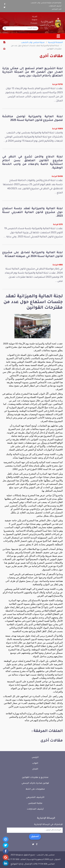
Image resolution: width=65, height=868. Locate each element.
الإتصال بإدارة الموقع (21, 864)
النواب (35, 763)
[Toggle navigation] (58, 36)
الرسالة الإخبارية (46, 818)
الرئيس (35, 757)
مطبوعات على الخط (35, 789)
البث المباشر (57, 9)
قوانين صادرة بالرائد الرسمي (35, 783)
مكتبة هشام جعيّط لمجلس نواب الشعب (46, 3)
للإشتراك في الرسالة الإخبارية (48, 825)
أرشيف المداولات (55, 6)
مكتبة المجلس (35, 803)
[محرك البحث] (20, 28)
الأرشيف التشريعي (35, 797)
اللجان (35, 769)
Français (34, 23)
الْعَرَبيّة (35, 17)
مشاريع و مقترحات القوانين (35, 778)
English (35, 20)
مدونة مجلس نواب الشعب (33, 43)
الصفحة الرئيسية (55, 43)
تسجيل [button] (35, 837)
